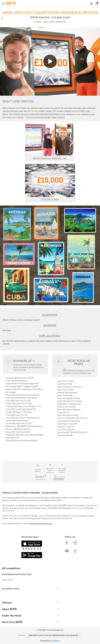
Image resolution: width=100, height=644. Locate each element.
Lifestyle (35, 111)
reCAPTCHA (55, 641)
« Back (2, 18)
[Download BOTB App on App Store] (32, 545)
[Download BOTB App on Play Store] (32, 555)
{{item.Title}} (7, 580)
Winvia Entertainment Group (41, 524)
